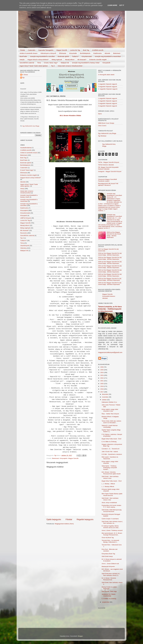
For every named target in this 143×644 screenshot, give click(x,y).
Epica (100, 114)
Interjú (22, 189)
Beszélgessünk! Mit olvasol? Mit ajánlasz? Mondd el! (108, 184)
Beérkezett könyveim (108, 566)
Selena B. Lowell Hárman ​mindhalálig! (110, 426)
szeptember (106, 602)
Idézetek (107, 53)
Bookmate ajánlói (63, 56)
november (105, 397)
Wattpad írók (65, 63)
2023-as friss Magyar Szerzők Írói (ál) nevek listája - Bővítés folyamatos (110, 275)
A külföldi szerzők (98, 50)
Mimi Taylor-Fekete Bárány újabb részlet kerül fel (112, 494)
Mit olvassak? (82, 60)
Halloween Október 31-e (109, 402)
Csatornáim (32, 50)
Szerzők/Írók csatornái (27, 63)
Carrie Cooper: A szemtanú (110, 519)
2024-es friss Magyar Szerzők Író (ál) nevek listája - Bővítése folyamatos (110, 279)
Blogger (80, 636)
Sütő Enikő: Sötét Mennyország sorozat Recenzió (112, 511)
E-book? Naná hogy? (27, 170)
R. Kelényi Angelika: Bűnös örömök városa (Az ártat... (111, 527)
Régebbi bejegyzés (85, 519)
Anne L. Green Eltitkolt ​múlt (110, 564)
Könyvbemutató (87, 56)
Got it (122, 5)
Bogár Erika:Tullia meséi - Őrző (111, 439)
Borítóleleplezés (85, 53)
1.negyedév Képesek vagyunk (108, 84)
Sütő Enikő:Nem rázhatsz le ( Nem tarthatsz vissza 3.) (111, 574)
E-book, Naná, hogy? (51, 63)
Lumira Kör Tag (75, 50)
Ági (23, 78)
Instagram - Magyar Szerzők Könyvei (110, 171)
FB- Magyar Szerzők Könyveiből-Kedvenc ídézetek (108, 168)
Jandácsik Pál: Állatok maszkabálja (109, 595)
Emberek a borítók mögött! (98, 60)
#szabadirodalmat (26, 148)
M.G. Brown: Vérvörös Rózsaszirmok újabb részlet (111, 473)
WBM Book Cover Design (106, 123)
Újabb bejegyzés (54, 519)
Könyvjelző (24, 215)
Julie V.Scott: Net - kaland (110, 452)
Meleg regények (57, 60)
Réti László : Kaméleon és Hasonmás (110, 458)
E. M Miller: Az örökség (109, 599)
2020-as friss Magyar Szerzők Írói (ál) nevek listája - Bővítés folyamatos (114, 235)
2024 (102, 372)
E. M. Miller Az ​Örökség (109, 442)
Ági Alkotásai (102, 136)
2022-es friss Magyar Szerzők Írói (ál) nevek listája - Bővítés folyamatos (110, 271)
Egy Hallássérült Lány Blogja (31, 126)
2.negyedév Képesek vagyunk (108, 101)
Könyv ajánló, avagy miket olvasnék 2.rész (110, 410)
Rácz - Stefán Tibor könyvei (110, 414)
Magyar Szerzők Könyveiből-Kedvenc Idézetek (109, 296)
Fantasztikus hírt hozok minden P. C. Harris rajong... (111, 506)
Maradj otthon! (70, 60)
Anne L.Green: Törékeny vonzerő (112, 530)
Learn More (112, 5)
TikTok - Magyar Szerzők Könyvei (109, 162)
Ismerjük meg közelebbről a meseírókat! (108, 56)
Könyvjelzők (106, 63)
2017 (102, 392)
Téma (39, 63)
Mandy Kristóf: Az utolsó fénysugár (109, 588)
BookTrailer (23, 56)
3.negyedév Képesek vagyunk (108, 87)
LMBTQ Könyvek (26, 218)
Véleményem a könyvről (48, 53)
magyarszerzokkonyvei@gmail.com (110, 352)
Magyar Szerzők (62, 50)
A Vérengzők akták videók (106, 75)
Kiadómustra (97, 53)
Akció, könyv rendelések (109, 503)
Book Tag (86, 50)
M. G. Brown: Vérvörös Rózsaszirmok (109, 579)
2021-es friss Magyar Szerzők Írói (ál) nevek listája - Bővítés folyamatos (110, 267)
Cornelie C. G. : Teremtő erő (111, 449)
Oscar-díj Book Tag (108, 538)
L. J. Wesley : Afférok (108, 484)
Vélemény (23, 248)
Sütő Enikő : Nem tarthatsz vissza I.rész (110, 499)
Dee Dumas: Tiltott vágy (109, 591)
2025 (102, 370)
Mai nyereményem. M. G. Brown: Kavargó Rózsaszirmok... (112, 534)
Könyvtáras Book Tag (108, 554)
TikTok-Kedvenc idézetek (106, 165)
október (105, 400)
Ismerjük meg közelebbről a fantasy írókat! (86, 63)
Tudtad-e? (75, 56)
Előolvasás (63, 53)
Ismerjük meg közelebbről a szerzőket (42, 56)
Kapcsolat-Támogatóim (46, 50)
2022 (102, 378)
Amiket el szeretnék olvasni (29, 53)
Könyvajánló (64, 458)
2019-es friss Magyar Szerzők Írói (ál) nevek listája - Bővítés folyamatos (110, 258)
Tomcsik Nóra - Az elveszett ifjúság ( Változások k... (110, 541)
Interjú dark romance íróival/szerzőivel (70, 66)
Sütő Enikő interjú (107, 556)
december (105, 394)
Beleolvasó (117, 53)
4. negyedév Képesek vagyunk (108, 89)
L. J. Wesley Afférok (108, 487)
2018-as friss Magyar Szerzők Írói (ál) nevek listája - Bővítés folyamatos (110, 254)
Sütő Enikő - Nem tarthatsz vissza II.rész (110, 477)
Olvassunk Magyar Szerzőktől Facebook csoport (108, 180)
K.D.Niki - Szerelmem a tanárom (112, 454)
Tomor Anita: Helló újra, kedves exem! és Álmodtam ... (111, 422)
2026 (102, 367)
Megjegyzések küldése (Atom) (64, 524)
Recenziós (24, 233)
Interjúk (22, 60)
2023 (102, 375)
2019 (102, 386)
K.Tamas (25, 75)
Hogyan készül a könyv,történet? (38, 60)
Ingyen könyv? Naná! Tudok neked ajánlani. (34, 66)
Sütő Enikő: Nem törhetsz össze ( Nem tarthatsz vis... (112, 522)
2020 (102, 384)
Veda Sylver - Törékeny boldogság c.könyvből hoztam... (109, 468)
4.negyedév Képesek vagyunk (108, 106)
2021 (102, 381)
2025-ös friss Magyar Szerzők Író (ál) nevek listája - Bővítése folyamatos (110, 284)
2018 (102, 389)
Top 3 (53, 66)
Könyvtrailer (73, 53)
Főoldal (22, 50)
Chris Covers (102, 126)
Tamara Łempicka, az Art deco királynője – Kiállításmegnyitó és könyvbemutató (110, 309)
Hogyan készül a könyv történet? (31, 178)
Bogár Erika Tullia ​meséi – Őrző (112, 481)
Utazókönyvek (25, 246)
